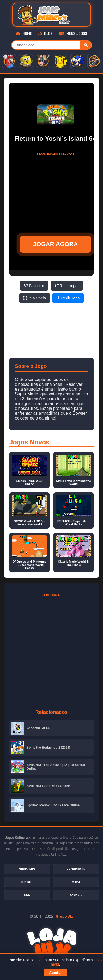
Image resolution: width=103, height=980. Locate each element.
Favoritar (34, 286)
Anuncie (76, 895)
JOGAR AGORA (55, 244)
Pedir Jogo (68, 298)
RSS (27, 895)
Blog (45, 34)
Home (24, 34)
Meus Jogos (73, 34)
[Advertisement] (56, 192)
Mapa (76, 882)
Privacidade (76, 869)
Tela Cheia (35, 298)
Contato (27, 882)
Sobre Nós (27, 869)
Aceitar (55, 973)
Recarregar (67, 286)
